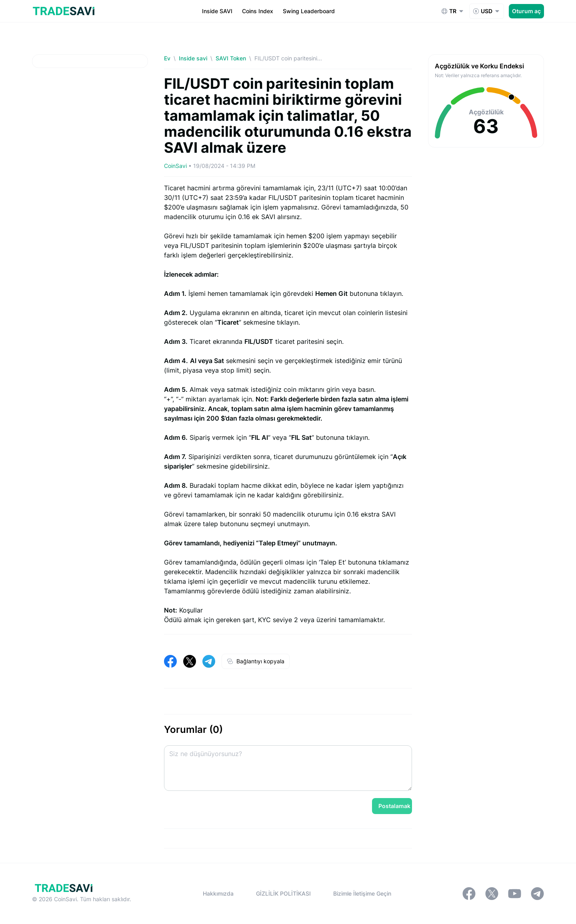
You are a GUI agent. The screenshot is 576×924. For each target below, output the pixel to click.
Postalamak (394, 806)
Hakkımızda (218, 893)
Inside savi (193, 58)
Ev (167, 58)
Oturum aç (526, 11)
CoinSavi (175, 166)
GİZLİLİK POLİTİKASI (283, 893)
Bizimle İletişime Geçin (362, 893)
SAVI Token (231, 58)
